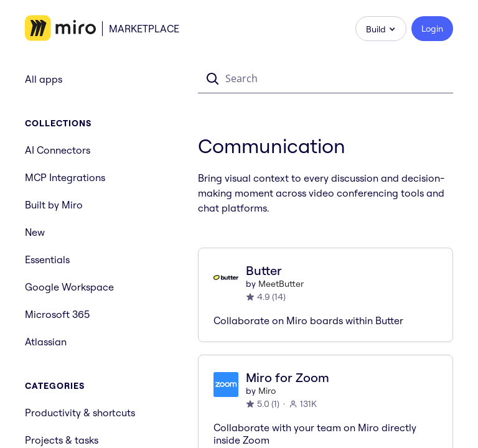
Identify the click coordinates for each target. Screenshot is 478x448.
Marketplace (144, 29)
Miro (267, 391)
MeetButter (281, 284)
